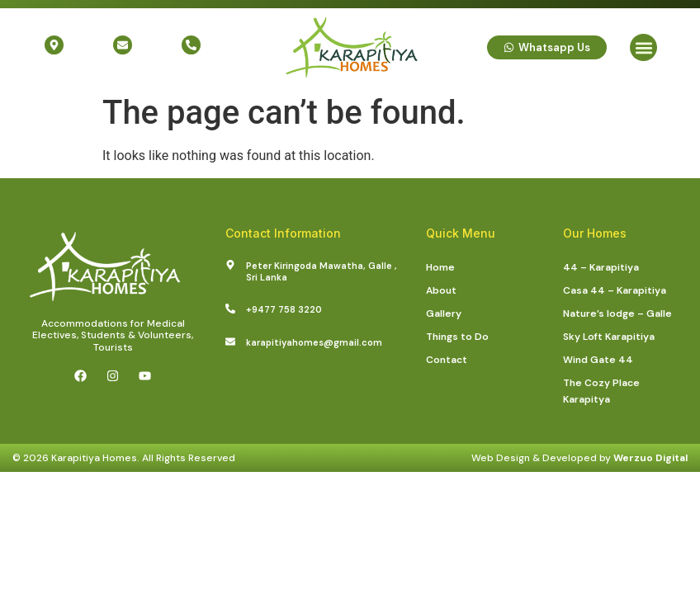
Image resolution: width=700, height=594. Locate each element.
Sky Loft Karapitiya (609, 337)
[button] (643, 47)
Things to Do (457, 337)
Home (440, 267)
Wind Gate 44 (598, 360)
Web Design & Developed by (579, 458)
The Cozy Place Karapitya (601, 391)
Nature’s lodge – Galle (617, 313)
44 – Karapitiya (601, 267)
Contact (447, 360)
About (441, 290)
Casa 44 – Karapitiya (615, 290)
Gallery (444, 313)
